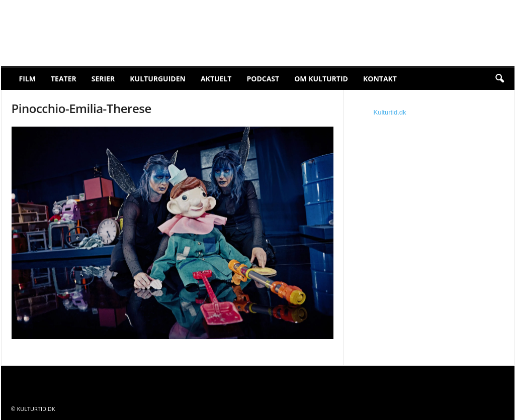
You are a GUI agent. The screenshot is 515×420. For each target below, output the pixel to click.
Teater (64, 79)
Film (27, 79)
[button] (499, 79)
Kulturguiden (158, 79)
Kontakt (380, 79)
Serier (103, 79)
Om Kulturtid (321, 79)
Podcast (263, 79)
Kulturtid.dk (390, 112)
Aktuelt (216, 79)
